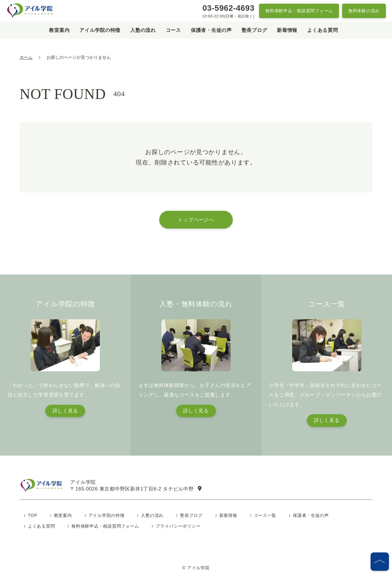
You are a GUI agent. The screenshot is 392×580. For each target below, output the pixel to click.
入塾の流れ (143, 30)
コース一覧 (265, 517)
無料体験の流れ (364, 11)
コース (173, 30)
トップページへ (196, 220)
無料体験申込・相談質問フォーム (299, 11)
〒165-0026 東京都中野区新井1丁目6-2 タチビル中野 (137, 490)
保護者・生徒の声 (211, 30)
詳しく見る (66, 411)
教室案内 (59, 30)
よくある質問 (322, 30)
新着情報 (287, 30)
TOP (33, 517)
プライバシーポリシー (178, 528)
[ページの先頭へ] (380, 562)
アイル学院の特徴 (100, 30)
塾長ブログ (254, 30)
